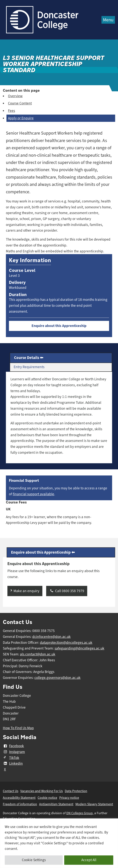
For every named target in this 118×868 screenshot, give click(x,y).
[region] (59, 843)
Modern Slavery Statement (94, 804)
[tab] (61, 358)
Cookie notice (47, 798)
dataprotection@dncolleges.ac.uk (66, 643)
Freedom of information (20, 804)
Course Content (20, 103)
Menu (108, 20)
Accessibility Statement (19, 798)
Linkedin (13, 764)
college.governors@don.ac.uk (57, 678)
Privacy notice (69, 798)
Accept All (89, 860)
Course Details (27, 358)
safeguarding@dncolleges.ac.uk (79, 648)
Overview (15, 96)
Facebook (13, 746)
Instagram (14, 752)
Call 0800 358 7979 (67, 591)
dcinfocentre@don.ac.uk (51, 637)
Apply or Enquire (21, 118)
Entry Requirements (29, 367)
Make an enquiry (26, 591)
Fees (11, 111)
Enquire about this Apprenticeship (59, 326)
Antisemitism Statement (56, 804)
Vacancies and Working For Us (42, 791)
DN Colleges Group (80, 813)
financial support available (33, 494)
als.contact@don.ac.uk (38, 654)
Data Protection (76, 791)
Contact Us (11, 791)
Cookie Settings (34, 860)
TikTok (11, 758)
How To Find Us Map (18, 728)
